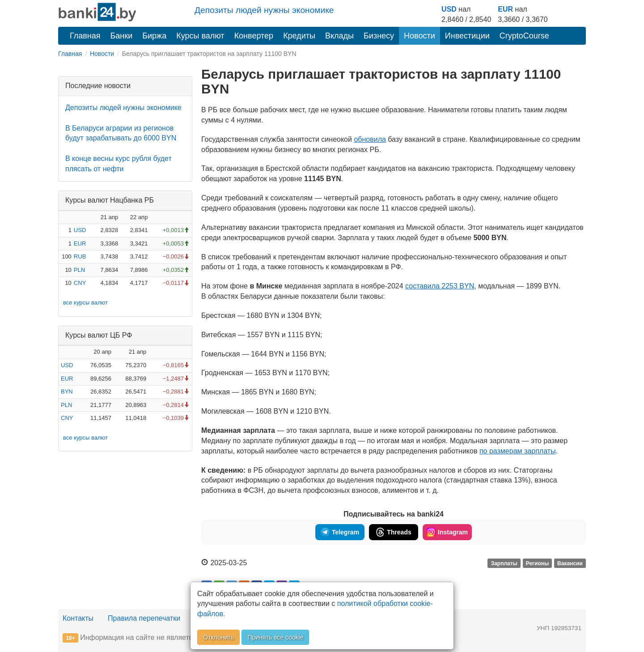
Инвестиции (467, 36)
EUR (505, 9)
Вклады (339, 36)
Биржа (154, 36)
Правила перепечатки (144, 618)
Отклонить (218, 637)
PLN (79, 270)
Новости (419, 36)
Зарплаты (504, 563)
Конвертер (254, 36)
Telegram (340, 532)
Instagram (447, 532)
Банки (122, 36)
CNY (80, 283)
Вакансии (570, 563)
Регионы (538, 563)
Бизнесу (379, 36)
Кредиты (299, 36)
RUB (80, 256)
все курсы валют (85, 303)
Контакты (78, 618)
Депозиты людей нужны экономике (264, 10)
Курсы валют (200, 36)
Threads (393, 532)
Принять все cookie (275, 637)
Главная (85, 36)
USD (449, 9)
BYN (67, 392)
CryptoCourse (524, 36)
